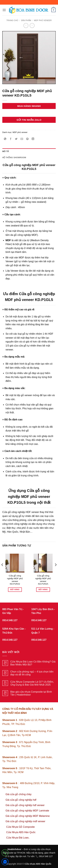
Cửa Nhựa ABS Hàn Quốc (21, 832)
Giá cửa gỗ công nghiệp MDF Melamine (28, 816)
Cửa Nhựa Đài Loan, (18, 838)
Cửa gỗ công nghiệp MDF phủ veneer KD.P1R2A (43, 580)
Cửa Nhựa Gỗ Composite (21, 827)
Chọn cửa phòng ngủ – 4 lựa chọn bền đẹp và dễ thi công (32, 673)
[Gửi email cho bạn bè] (22, 139)
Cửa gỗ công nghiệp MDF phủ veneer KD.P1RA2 (15, 580)
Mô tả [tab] (5, 151)
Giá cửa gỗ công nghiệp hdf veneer (25, 805)
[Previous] (2, 571)
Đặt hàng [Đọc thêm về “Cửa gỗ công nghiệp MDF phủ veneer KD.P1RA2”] (15, 589)
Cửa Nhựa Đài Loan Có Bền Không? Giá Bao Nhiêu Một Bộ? (33, 663)
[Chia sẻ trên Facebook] (11, 139)
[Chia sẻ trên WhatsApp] (5, 139)
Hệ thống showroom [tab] (14, 157)
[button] (4, 10)
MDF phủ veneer (43, 20)
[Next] (56, 571)
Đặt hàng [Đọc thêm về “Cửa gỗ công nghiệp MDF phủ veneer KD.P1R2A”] (43, 589)
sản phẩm (26, 20)
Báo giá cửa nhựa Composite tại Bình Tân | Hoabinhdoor (31, 693)
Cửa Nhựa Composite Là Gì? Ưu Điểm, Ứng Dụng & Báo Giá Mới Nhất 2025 (32, 683)
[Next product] (26, 25)
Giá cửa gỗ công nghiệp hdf (21, 800)
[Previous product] (32, 25)
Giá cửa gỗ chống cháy (19, 794)
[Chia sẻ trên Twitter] (16, 139)
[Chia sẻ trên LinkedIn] (33, 139)
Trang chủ (12, 20)
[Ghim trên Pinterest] (27, 139)
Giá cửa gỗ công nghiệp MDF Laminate (27, 811)
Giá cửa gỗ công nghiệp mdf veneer (25, 821)
